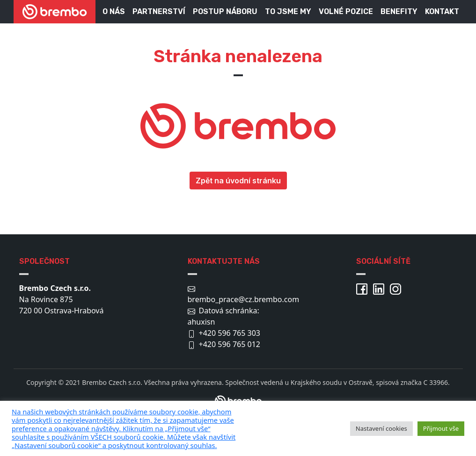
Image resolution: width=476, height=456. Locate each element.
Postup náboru (225, 11)
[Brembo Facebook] (364, 288)
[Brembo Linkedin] (381, 288)
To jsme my (288, 11)
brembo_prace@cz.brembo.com (244, 299)
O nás (114, 11)
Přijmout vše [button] (441, 428)
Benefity (399, 11)
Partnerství (159, 11)
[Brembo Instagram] (397, 288)
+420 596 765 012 (230, 344)
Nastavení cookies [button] (381, 428)
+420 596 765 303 (230, 333)
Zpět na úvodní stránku (238, 181)
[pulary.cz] (176, 428)
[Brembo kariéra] (55, 12)
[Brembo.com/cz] (238, 396)
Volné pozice (346, 11)
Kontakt (442, 11)
